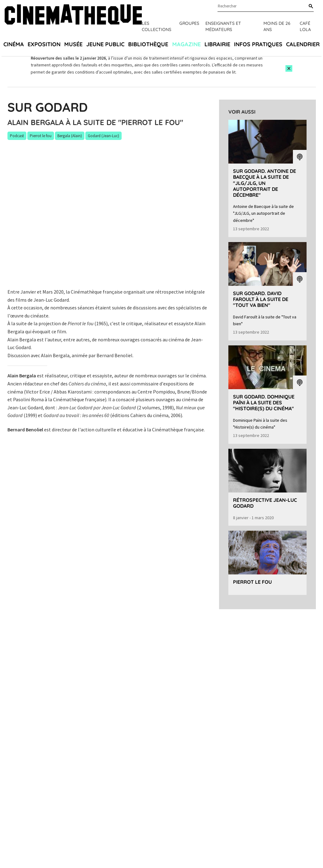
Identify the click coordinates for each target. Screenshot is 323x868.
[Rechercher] (310, 7)
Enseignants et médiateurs (223, 26)
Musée (73, 44)
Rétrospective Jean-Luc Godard (265, 503)
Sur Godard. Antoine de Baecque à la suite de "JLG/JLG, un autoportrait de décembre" (265, 183)
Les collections (157, 26)
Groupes (189, 23)
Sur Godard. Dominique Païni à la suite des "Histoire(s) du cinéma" (264, 403)
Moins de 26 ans (277, 26)
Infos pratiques (258, 44)
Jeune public (105, 44)
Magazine (186, 44)
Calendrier (303, 44)
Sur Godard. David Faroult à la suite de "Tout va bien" (261, 299)
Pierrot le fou (252, 582)
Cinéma (14, 44)
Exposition (44, 44)
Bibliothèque (148, 44)
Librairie (217, 44)
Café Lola (305, 26)
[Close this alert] (289, 68)
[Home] (73, 18)
